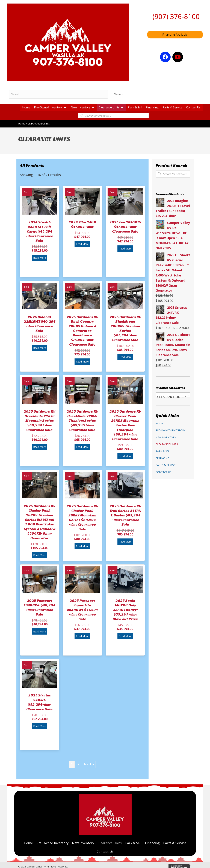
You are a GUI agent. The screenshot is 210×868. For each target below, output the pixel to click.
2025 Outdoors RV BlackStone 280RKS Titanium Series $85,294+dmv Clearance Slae (125, 328)
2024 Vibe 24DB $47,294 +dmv (82, 224)
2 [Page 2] (78, 764)
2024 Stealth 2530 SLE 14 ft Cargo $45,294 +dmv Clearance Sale (40, 231)
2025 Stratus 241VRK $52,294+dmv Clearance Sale (39, 702)
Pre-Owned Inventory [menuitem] (170, 430)
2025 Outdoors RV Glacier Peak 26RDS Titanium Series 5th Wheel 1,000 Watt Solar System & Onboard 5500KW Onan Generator (39, 522)
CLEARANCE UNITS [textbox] (172, 397)
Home (22, 124)
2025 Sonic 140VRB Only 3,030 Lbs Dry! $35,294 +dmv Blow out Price (125, 610)
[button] (119, 94)
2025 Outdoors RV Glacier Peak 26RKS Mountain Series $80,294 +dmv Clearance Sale (82, 517)
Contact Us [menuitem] (163, 472)
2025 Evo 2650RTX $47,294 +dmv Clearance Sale (125, 227)
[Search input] (58, 94)
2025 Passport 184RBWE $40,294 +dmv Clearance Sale (40, 607)
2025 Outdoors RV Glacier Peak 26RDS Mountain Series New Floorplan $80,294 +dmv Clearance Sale (125, 425)
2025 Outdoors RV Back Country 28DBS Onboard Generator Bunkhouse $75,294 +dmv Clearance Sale (82, 331)
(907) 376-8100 (176, 16)
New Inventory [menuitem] (166, 437)
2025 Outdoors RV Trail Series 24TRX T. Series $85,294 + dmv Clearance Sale (125, 515)
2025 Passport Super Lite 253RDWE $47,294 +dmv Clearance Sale (82, 610)
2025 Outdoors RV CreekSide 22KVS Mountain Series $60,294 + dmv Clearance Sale (39, 421)
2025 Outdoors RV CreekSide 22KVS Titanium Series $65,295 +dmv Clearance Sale (82, 421)
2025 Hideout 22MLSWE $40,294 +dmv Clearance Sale (40, 324)
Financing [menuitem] (162, 458)
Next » (89, 764)
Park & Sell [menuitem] (163, 451)
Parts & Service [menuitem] (166, 465)
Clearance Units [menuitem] (167, 444)
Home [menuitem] (159, 423)
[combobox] (173, 395)
